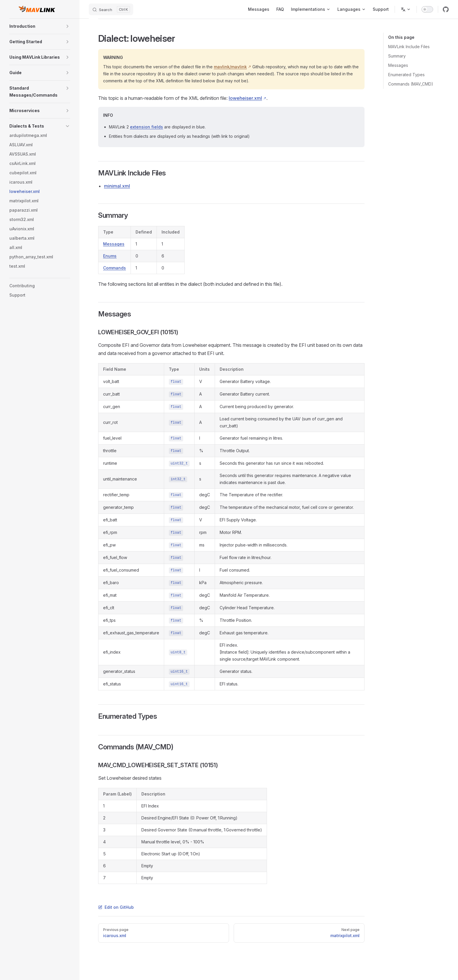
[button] (67, 26)
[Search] (111, 9)
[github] (446, 9)
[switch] (427, 9)
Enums (110, 256)
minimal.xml (117, 186)
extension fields (146, 127)
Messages (114, 244)
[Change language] (406, 9)
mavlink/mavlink (230, 67)
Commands (114, 268)
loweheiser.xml (245, 98)
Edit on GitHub (116, 907)
